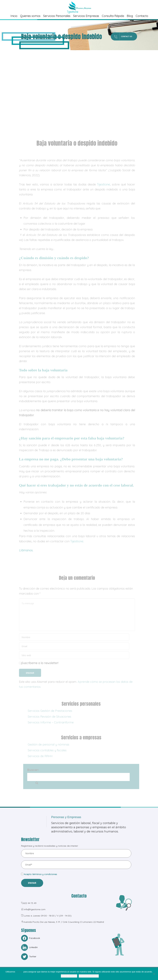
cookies (19, 972)
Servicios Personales (57, 16)
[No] (154, 974)
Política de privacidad (89, 976)
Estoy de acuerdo (69, 976)
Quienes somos (30, 16)
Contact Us (117, 37)
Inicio (14, 16)
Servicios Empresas (86, 16)
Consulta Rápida (113, 16)
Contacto (142, 16)
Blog (130, 16)
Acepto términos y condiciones (40, 875)
